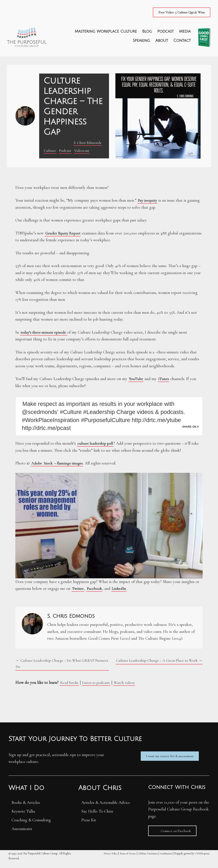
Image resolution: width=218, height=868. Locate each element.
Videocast (84, 152)
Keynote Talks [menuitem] (23, 817)
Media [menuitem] (184, 32)
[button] (181, 12)
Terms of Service (118, 859)
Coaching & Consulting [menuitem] (31, 826)
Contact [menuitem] (182, 42)
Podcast (66, 152)
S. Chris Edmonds (88, 144)
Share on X (190, 431)
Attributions (162, 859)
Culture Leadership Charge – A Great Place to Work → (156, 665)
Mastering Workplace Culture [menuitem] (105, 32)
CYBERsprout (201, 859)
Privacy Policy (99, 859)
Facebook (95, 593)
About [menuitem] (161, 42)
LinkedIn (121, 593)
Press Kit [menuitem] (89, 826)
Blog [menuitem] (147, 32)
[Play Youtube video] (109, 530)
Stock (49, 468)
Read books (70, 689)
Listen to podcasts (99, 689)
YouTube (136, 380)
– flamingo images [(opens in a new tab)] (70, 468)
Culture (50, 152)
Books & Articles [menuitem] (26, 809)
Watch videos (129, 689)
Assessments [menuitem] (22, 835)
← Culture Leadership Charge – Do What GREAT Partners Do (58, 669)
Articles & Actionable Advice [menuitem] (106, 809)
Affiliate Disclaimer (141, 859)
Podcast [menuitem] (165, 32)
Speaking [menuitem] (141, 42)
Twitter (78, 593)
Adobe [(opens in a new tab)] (37, 468)
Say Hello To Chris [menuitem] (97, 817)
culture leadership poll (96, 448)
